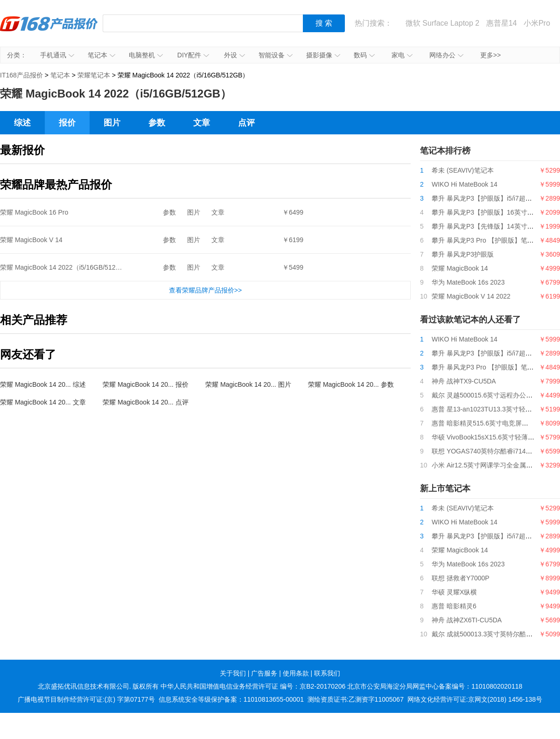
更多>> (490, 55)
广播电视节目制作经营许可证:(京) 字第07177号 (86, 699)
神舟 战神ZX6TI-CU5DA (467, 620)
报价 (67, 123)
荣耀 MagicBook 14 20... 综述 (43, 384)
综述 (22, 123)
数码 (364, 55)
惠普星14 (502, 23)
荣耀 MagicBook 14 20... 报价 (146, 384)
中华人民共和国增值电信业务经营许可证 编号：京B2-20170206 (253, 686)
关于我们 (233, 673)
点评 (246, 123)
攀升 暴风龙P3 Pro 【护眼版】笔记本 (486, 240)
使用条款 (296, 673)
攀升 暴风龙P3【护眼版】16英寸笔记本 (489, 212)
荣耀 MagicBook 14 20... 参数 (351, 384)
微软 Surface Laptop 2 (442, 23)
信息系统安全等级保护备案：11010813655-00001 (231, 699)
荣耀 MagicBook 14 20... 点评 (146, 402)
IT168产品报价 (49, 30)
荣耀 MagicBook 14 (460, 268)
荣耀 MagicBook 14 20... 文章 (43, 402)
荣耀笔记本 (94, 75)
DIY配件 (193, 55)
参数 (157, 123)
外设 (234, 55)
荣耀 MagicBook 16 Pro (34, 212)
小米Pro (537, 23)
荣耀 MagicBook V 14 (31, 240)
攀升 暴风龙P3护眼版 (463, 254)
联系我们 (327, 673)
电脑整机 (146, 55)
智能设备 (276, 55)
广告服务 (264, 673)
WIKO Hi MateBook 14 (465, 184)
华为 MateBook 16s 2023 (468, 282)
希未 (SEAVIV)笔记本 (463, 170)
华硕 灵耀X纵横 (454, 592)
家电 (402, 55)
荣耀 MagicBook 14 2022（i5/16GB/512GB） (66, 267)
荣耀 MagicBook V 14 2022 (471, 296)
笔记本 (101, 55)
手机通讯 (57, 55)
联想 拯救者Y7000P (461, 578)
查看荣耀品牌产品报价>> (205, 290)
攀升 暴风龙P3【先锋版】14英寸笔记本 (489, 226)
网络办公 (446, 55)
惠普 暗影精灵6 (454, 606)
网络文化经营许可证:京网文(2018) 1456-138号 (475, 699)
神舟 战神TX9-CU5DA (464, 381)
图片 (112, 123)
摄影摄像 (323, 55)
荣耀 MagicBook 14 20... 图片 (248, 384)
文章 (202, 123)
